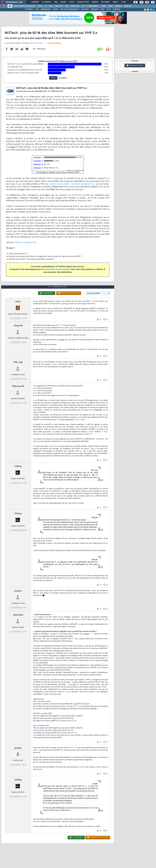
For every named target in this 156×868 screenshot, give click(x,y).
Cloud (40, 6)
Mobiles (118, 6)
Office (110, 6)
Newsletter (83, 2)
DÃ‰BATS (95, 9)
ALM (51, 6)
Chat (72, 2)
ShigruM (18, 326)
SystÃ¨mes (128, 6)
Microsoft (59, 6)
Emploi (95, 2)
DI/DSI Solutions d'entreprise (24, 6)
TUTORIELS (29, 9)
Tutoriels (46, 2)
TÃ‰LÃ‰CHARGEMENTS (70, 9)
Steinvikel (18, 615)
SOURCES (85, 9)
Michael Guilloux (37, 43)
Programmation (93, 6)
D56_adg (18, 362)
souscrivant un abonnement (57, 270)
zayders (18, 591)
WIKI (103, 9)
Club (123, 2)
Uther (18, 302)
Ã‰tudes (105, 2)
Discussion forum (135, 66)
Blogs (63, 2)
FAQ (56, 2)
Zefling (18, 466)
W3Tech (19, 243)
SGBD (103, 6)
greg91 (18, 748)
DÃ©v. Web (75, 6)
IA (46, 6)
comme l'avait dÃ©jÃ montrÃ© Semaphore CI (72, 184)
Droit (115, 2)
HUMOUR (116, 9)
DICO (109, 9)
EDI (83, 6)
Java (67, 6)
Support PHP (30, 243)
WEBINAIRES (46, 9)
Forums (35, 2)
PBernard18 (18, 386)
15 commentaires (54, 43)
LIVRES (55, 9)
